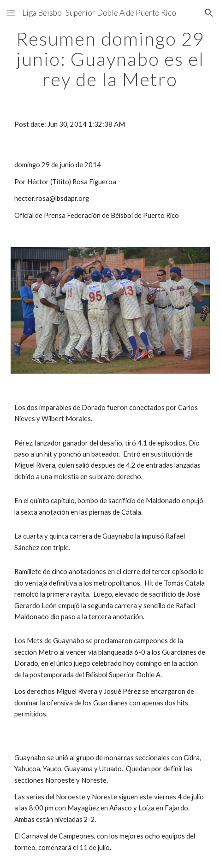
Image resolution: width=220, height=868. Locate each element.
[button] (11, 13)
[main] (110, 59)
